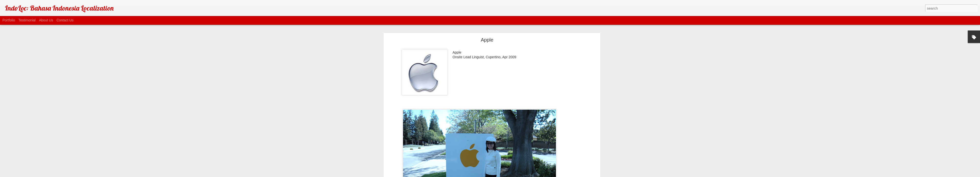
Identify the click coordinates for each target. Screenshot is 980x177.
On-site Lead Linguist (498, 76)
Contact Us (65, 20)
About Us (46, 20)
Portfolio (9, 20)
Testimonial (27, 20)
